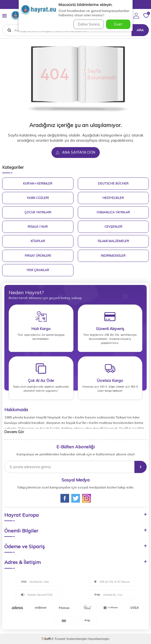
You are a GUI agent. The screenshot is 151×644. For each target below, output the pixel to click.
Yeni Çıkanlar (38, 270)
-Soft (46, 639)
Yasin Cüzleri (38, 198)
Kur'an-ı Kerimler (38, 183)
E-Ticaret (58, 639)
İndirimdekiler (113, 256)
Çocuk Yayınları (38, 212)
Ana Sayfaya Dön (76, 152)
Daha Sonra (89, 24)
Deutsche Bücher (113, 183)
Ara (140, 30)
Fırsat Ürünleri (38, 256)
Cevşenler (113, 227)
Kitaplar (38, 241)
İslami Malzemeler (113, 241)
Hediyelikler (113, 198)
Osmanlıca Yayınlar (113, 212)
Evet (118, 24)
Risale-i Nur (38, 227)
